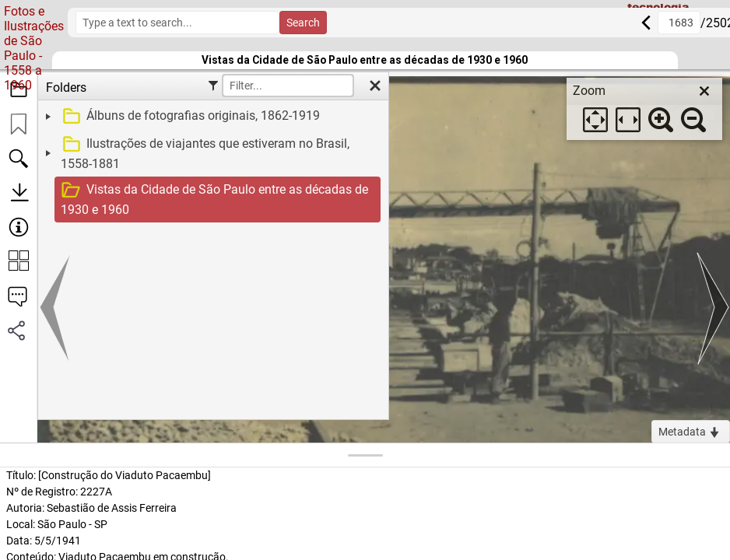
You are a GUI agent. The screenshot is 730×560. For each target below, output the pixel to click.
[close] (704, 91)
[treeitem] (211, 117)
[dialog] (644, 109)
